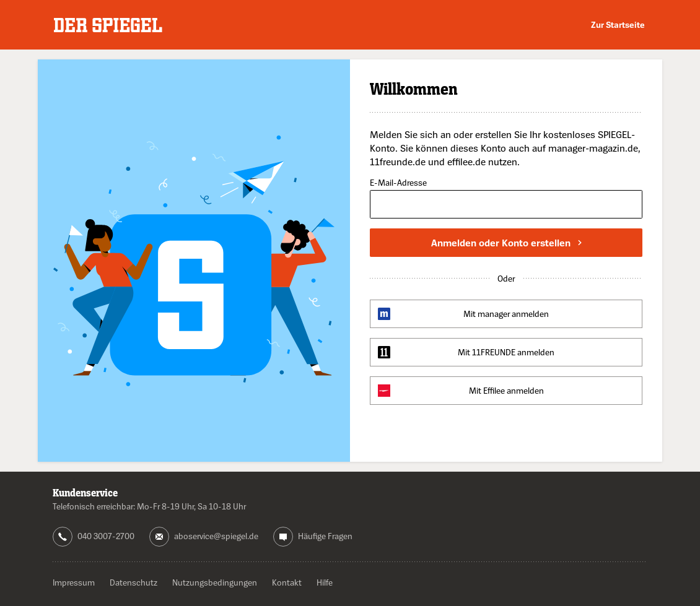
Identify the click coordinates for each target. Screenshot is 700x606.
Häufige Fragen (325, 536)
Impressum (74, 582)
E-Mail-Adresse (398, 183)
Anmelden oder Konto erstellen (506, 243)
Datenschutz (133, 582)
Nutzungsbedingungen (215, 582)
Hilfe (325, 582)
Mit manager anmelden (506, 314)
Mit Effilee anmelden (506, 390)
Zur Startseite (618, 24)
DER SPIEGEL (108, 25)
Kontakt (287, 582)
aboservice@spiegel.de (216, 536)
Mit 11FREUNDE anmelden (506, 352)
